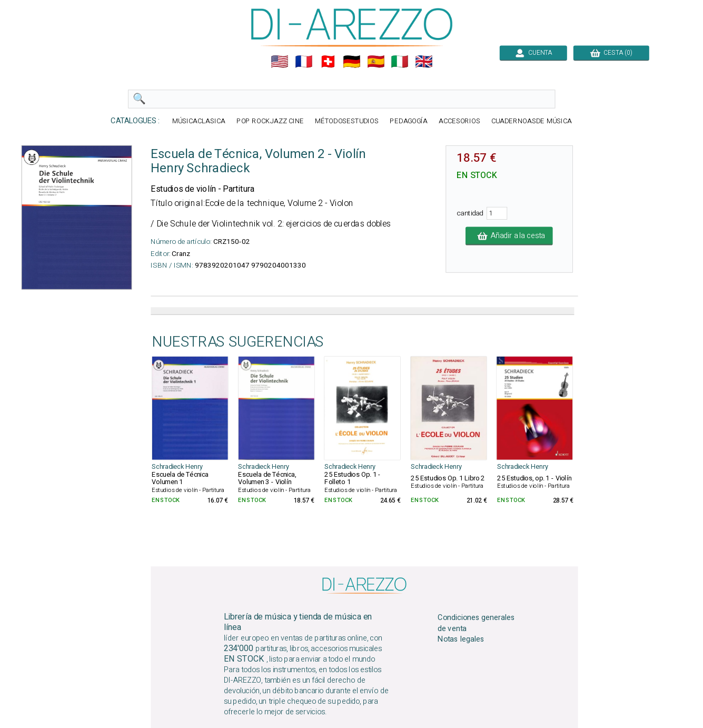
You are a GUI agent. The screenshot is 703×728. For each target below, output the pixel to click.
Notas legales (461, 640)
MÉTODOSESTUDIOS (346, 121)
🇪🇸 (375, 62)
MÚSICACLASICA (199, 121)
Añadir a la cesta (509, 236)
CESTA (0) (611, 53)
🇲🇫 (304, 62)
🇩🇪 (352, 62)
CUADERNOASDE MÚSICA (531, 121)
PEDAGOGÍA (409, 121)
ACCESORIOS (459, 121)
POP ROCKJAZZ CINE (270, 121)
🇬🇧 (424, 62)
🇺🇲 (280, 62)
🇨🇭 (328, 62)
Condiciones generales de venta (476, 623)
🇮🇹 (400, 62)
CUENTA (533, 53)
